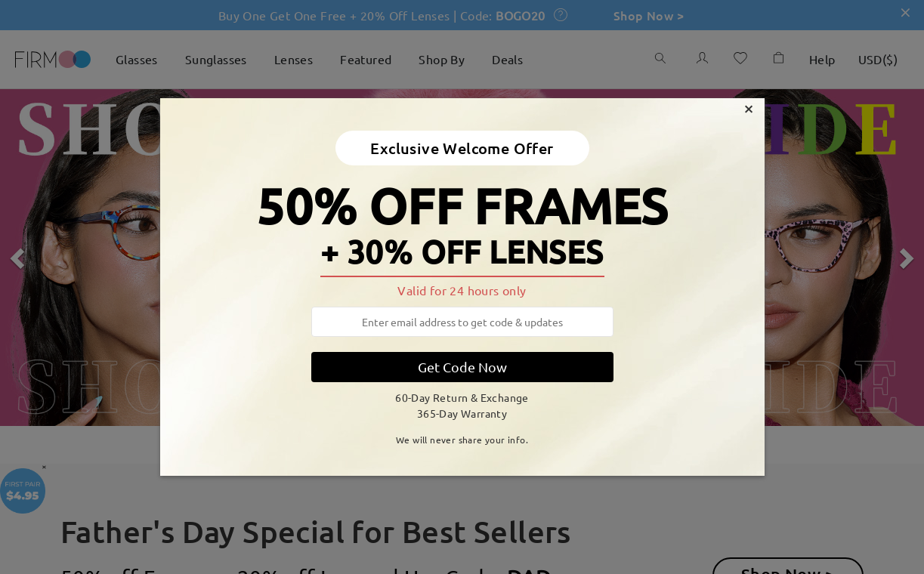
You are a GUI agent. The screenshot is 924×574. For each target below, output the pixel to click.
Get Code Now (462, 367)
